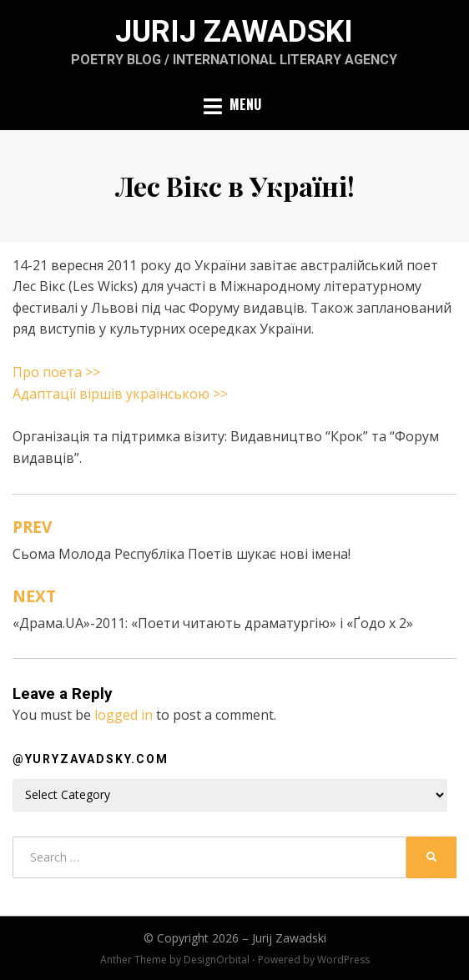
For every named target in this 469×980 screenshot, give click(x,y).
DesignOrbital (217, 960)
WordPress (343, 960)
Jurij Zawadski (234, 32)
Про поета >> (56, 372)
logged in (124, 715)
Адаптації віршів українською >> (120, 394)
